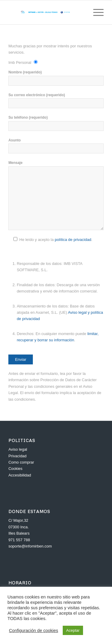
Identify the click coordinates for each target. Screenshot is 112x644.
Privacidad (17, 456)
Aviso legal (18, 449)
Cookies (15, 469)
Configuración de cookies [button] (34, 631)
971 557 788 (19, 540)
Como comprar (21, 462)
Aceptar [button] (73, 630)
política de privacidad (73, 240)
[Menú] (95, 12)
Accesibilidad (20, 475)
